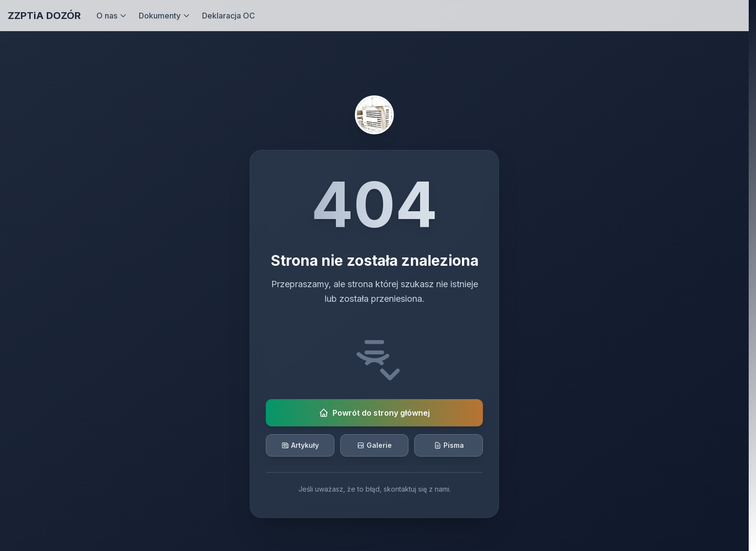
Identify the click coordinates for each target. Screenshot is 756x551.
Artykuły (300, 445)
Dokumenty (165, 16)
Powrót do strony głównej (374, 413)
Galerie (374, 445)
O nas (112, 16)
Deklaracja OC (229, 16)
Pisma (449, 445)
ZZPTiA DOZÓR (44, 16)
